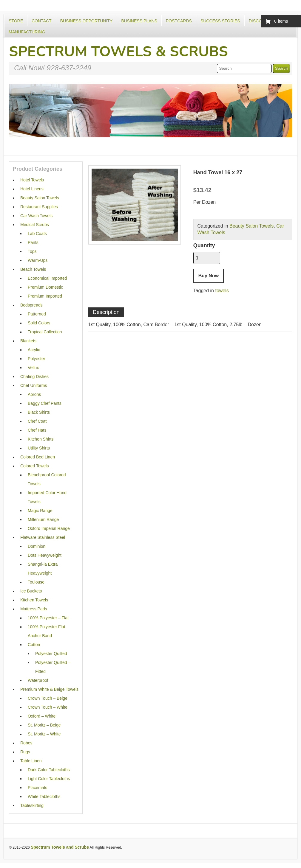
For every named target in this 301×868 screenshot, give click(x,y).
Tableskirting (32, 805)
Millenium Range (43, 519)
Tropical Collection (45, 332)
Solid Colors (39, 323)
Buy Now (209, 276)
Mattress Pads (34, 609)
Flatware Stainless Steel (43, 537)
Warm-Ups (38, 260)
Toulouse (36, 582)
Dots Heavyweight (45, 555)
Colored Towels (34, 466)
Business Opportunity (87, 21)
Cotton (34, 645)
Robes (26, 743)
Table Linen (31, 761)
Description (106, 312)
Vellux (33, 368)
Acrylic (34, 350)
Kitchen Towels (34, 600)
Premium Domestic (45, 287)
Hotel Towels (32, 180)
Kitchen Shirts (41, 439)
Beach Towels (33, 269)
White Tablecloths (44, 797)
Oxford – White (42, 716)
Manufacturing (27, 32)
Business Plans (139, 21)
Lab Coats (37, 234)
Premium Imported (45, 296)
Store (16, 21)
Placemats (37, 788)
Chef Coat (37, 421)
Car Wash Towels (36, 216)
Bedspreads (31, 305)
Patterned (37, 314)
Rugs (25, 752)
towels (222, 291)
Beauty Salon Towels (251, 226)
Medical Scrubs (35, 225)
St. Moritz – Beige (44, 725)
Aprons (34, 394)
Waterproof (38, 680)
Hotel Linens (32, 189)
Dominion (37, 546)
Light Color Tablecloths (49, 779)
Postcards (179, 21)
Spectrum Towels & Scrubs (118, 52)
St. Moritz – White (44, 734)
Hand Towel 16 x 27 (218, 172)
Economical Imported (47, 278)
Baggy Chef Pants (45, 403)
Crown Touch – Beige (48, 698)
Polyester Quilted (51, 654)
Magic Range (40, 511)
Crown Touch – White (48, 707)
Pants (33, 242)
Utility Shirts (39, 448)
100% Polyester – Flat (48, 618)
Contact (42, 21)
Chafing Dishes (34, 377)
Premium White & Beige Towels (49, 689)
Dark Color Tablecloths (49, 770)
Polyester (36, 359)
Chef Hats (37, 430)
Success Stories (220, 21)
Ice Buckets (31, 591)
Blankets (28, 341)
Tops (32, 251)
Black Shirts (39, 412)
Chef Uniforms (34, 385)
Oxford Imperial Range (49, 528)
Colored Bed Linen (38, 457)
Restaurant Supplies (39, 207)
